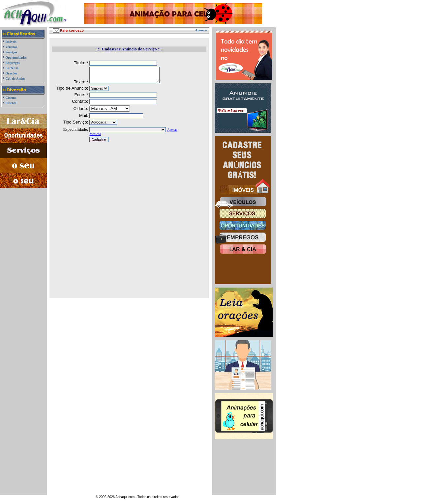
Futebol (11, 103)
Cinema (11, 98)
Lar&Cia (12, 68)
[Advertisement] (24, 220)
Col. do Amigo (16, 79)
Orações (11, 73)
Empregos (13, 63)
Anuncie (201, 30)
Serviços (12, 52)
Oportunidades (16, 57)
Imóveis (11, 42)
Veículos (11, 47)
